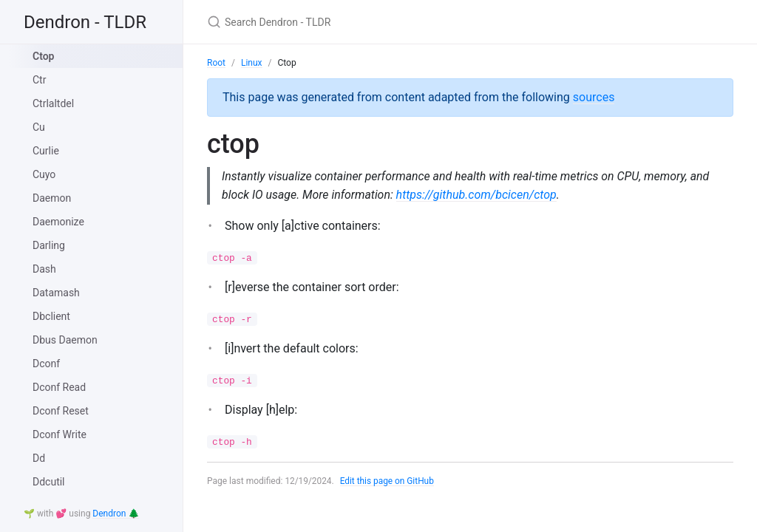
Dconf (46, 364)
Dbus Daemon (65, 340)
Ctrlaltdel (53, 103)
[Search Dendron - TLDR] (381, 22)
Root (216, 63)
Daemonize (58, 222)
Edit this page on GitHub (388, 482)
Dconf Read (59, 387)
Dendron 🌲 (116, 514)
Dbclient (51, 316)
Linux (252, 63)
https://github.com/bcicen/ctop (478, 195)
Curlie (46, 151)
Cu (39, 127)
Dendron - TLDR (85, 22)
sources (594, 97)
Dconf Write (60, 434)
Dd (39, 458)
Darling (49, 245)
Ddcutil (49, 482)
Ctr (39, 80)
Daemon (52, 198)
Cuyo (44, 174)
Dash (44, 269)
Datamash (56, 293)
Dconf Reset (61, 411)
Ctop (43, 56)
